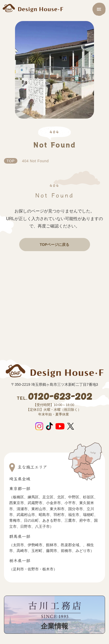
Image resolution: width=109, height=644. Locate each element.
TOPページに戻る (55, 245)
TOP (11, 161)
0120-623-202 (54, 397)
